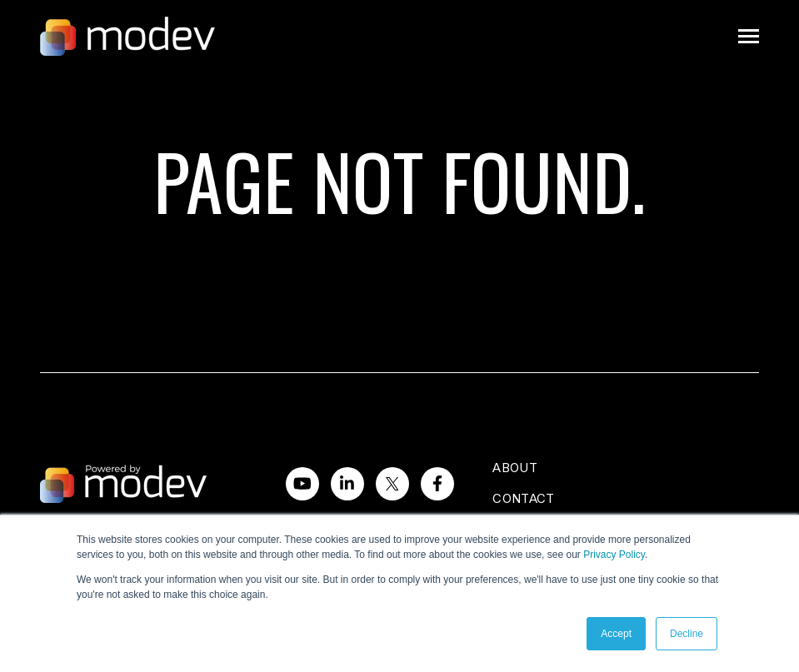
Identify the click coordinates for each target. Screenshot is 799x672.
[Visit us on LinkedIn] (347, 484)
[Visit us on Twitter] (392, 484)
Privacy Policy (614, 555)
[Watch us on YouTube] (302, 484)
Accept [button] (616, 634)
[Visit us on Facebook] (437, 484)
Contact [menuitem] (523, 498)
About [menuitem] (515, 468)
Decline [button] (687, 634)
